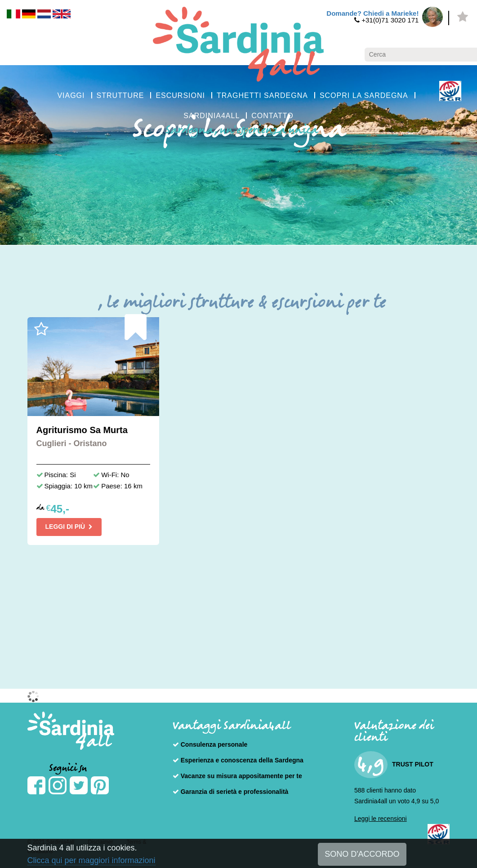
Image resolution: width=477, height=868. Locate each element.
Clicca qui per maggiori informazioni (91, 860)
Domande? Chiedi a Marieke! (372, 13)
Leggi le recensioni (381, 819)
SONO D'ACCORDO (362, 854)
